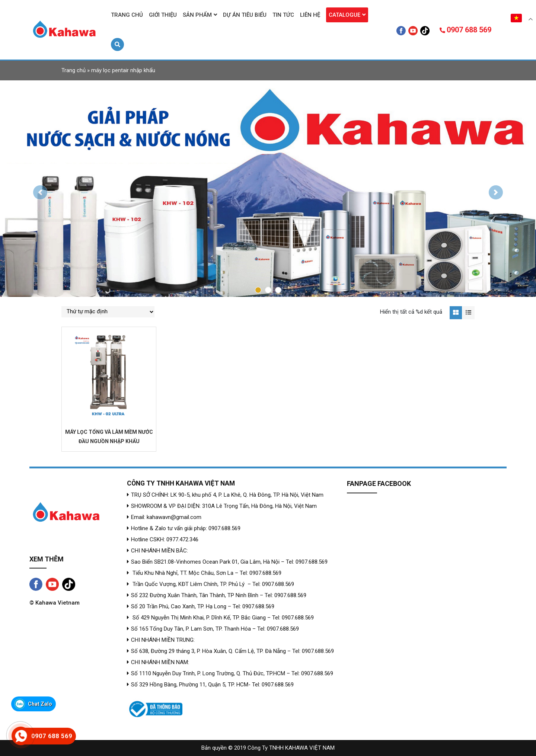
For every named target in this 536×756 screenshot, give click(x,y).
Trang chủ (127, 15)
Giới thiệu (163, 15)
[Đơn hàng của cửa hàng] (108, 312)
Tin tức (283, 15)
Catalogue (344, 15)
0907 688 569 (465, 30)
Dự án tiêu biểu (245, 15)
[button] (40, 192)
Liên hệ (310, 15)
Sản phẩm (197, 15)
